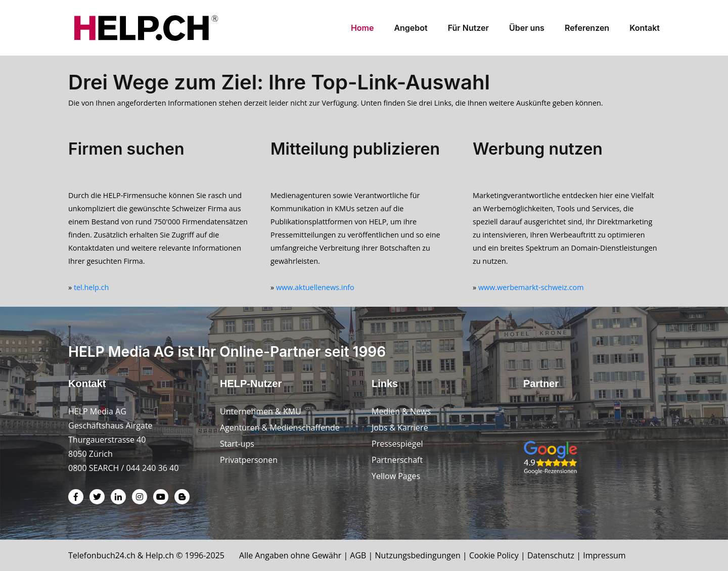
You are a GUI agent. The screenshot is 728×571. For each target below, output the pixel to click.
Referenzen (587, 28)
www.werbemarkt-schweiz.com (531, 287)
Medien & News (401, 411)
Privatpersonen (249, 460)
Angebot (411, 28)
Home (362, 28)
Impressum (604, 555)
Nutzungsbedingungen (418, 555)
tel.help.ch (91, 287)
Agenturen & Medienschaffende (280, 427)
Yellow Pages (396, 476)
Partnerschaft (397, 460)
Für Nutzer (468, 28)
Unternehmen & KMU (261, 411)
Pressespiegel (397, 444)
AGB (358, 555)
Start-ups (237, 444)
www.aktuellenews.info (315, 287)
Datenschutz (551, 555)
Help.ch (160, 555)
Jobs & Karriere (400, 427)
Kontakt (645, 28)
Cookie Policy (494, 555)
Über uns (527, 28)
